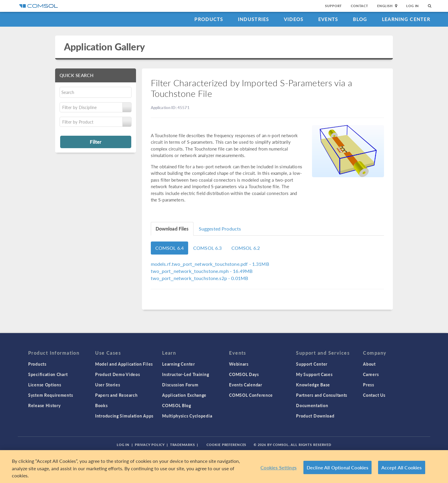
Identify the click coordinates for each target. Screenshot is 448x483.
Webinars (239, 364)
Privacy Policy (150, 445)
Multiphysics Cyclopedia (187, 416)
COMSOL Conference (251, 395)
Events (328, 19)
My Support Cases (314, 374)
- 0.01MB (200, 278)
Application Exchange (184, 395)
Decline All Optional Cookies (338, 467)
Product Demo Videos (117, 374)
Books (101, 405)
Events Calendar (246, 385)
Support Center (312, 364)
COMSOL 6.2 (246, 248)
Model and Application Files (124, 364)
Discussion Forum (180, 385)
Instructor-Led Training (185, 374)
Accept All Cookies (402, 467)
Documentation (312, 405)
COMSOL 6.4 (170, 248)
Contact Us (374, 395)
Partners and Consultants (322, 395)
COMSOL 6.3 (208, 248)
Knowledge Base (313, 385)
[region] (224, 467)
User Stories (108, 385)
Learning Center (406, 19)
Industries (254, 19)
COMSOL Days (244, 374)
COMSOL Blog (177, 405)
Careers (371, 374)
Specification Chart (48, 374)
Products (209, 19)
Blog (360, 19)
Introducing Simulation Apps (124, 416)
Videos (294, 19)
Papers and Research (116, 395)
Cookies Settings (279, 467)
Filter (96, 142)
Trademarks (183, 445)
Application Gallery (104, 47)
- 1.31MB (210, 264)
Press (369, 385)
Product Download (315, 416)
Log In (413, 6)
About (369, 364)
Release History (44, 405)
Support (333, 6)
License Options (45, 385)
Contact (360, 6)
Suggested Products (220, 229)
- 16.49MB (202, 271)
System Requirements (51, 395)
